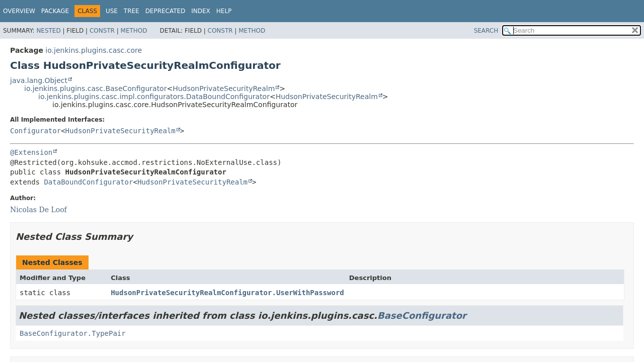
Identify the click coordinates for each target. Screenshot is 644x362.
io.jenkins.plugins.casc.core (94, 50)
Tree (132, 11)
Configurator (35, 131)
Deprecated (166, 11)
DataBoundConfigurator (88, 182)
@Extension (31, 152)
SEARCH (486, 31)
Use (112, 11)
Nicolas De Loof (38, 210)
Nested (48, 31)
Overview (19, 11)
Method (134, 31)
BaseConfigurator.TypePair (73, 333)
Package (55, 11)
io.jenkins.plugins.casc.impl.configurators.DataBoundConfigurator (154, 97)
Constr (102, 31)
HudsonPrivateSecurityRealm (224, 88)
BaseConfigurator (422, 315)
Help (224, 11)
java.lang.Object (39, 80)
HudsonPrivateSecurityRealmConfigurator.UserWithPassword (227, 293)
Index (201, 11)
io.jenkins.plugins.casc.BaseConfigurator (95, 88)
